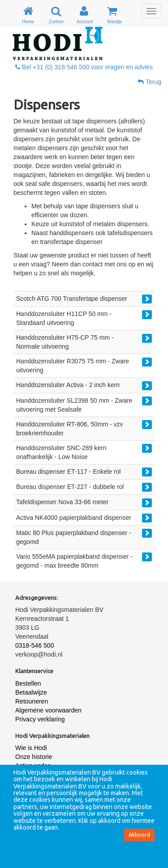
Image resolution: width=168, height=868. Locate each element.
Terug (149, 82)
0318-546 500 (34, 645)
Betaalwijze (31, 692)
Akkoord (139, 835)
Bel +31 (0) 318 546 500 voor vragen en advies (84, 67)
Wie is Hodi (31, 748)
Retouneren (32, 701)
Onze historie (34, 757)
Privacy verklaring (40, 719)
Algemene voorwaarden (48, 710)
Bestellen (28, 683)
